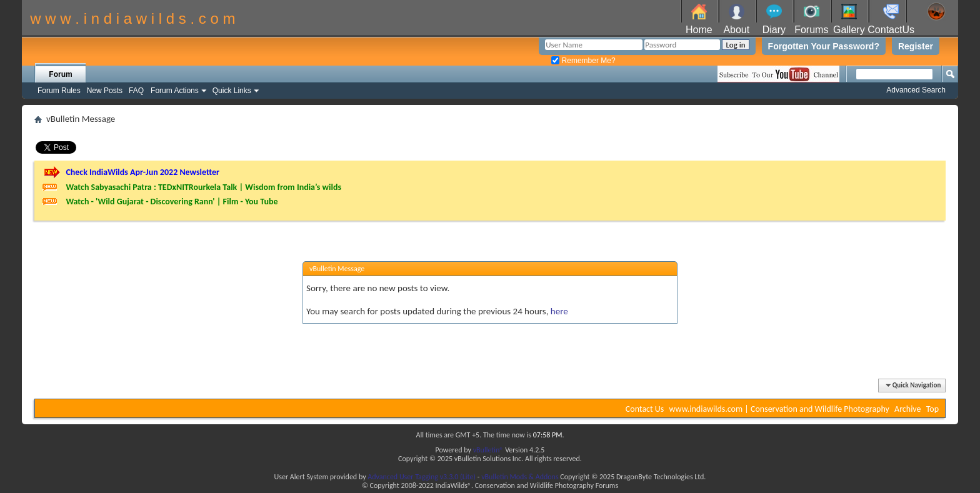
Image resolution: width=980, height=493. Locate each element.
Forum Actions (175, 91)
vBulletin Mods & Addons (520, 477)
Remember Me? (583, 61)
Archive (907, 409)
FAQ (136, 91)
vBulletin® (488, 450)
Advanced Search (916, 90)
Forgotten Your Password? (824, 46)
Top (932, 409)
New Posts (105, 91)
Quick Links (232, 91)
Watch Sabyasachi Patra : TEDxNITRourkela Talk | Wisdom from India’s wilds (203, 187)
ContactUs (891, 30)
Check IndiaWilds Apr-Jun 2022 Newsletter (142, 172)
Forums (811, 30)
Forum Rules (59, 91)
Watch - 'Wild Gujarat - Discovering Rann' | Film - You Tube (172, 202)
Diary (774, 30)
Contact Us (645, 409)
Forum (60, 74)
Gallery (849, 30)
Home (699, 30)
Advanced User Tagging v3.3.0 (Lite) (422, 477)
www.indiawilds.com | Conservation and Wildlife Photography (779, 409)
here (559, 311)
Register (916, 46)
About (736, 30)
